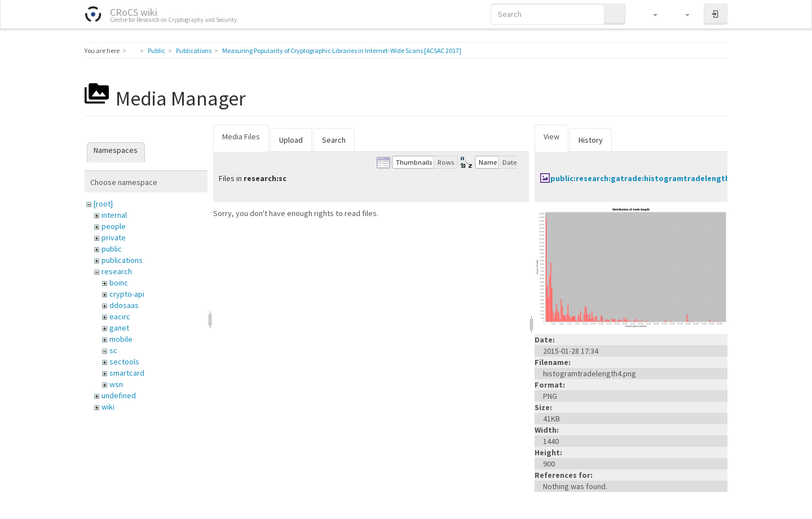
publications (122, 260)
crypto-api (127, 294)
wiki (108, 407)
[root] (103, 204)
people (114, 226)
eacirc (120, 316)
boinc (119, 283)
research (117, 271)
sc (113, 350)
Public (156, 50)
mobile (121, 339)
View (551, 137)
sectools (124, 362)
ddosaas (124, 305)
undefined (119, 395)
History (591, 140)
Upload (291, 140)
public (112, 249)
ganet (119, 328)
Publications (194, 50)
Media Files (241, 137)
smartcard (127, 373)
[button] (650, 14)
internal (114, 215)
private (114, 237)
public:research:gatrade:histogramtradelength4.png (650, 178)
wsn (116, 384)
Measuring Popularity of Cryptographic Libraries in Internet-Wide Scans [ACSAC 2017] (342, 50)
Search (334, 140)
